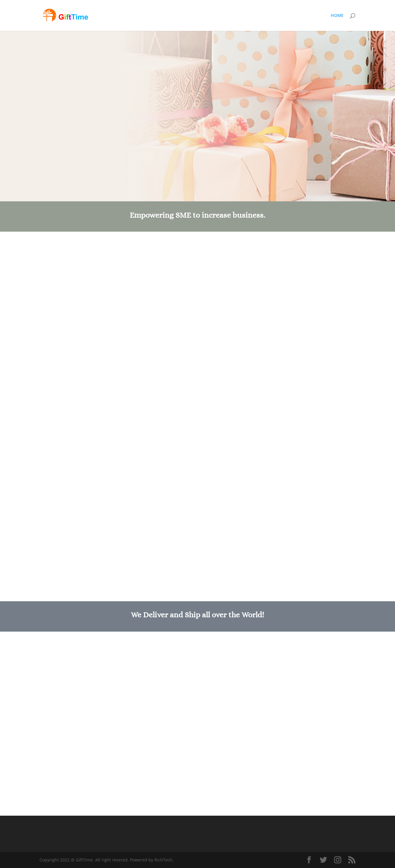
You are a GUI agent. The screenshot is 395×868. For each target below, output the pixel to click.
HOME (337, 16)
